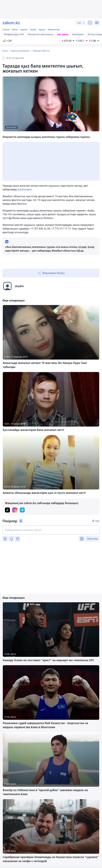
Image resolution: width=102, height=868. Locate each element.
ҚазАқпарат (25, 189)
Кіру (97, 521)
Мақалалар (54, 29)
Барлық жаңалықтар (20, 51)
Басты (5, 51)
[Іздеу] (90, 23)
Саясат (6, 29)
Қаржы (24, 29)
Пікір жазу (92, 539)
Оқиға (33, 29)
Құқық (42, 29)
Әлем (15, 29)
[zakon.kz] (11, 23)
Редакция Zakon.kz (41, 51)
